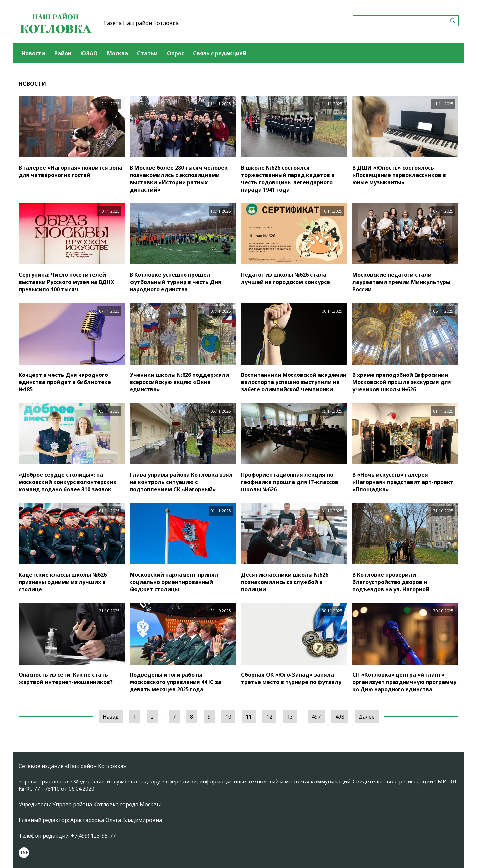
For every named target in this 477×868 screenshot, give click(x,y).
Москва (117, 53)
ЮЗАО (89, 53)
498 (340, 717)
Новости (33, 53)
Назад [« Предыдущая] (111, 717)
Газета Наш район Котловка (141, 23)
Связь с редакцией (220, 53)
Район (63, 53)
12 (269, 717)
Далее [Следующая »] (367, 717)
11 (249, 717)
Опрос (175, 53)
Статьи (147, 53)
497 (316, 717)
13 (290, 717)
